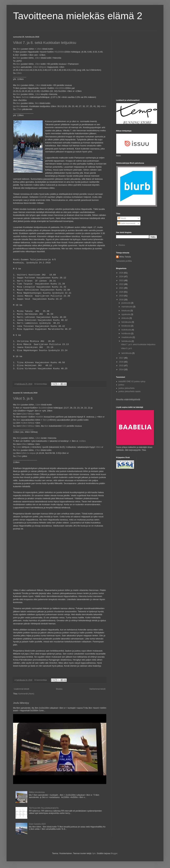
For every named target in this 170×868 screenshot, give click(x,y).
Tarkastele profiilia (124, 261)
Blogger (114, 853)
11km (38, 405)
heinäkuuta (127, 322)
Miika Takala (125, 257)
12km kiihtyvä (39, 67)
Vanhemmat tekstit (97, 689)
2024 (122, 277)
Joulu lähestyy (21, 703)
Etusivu (59, 689)
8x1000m (61, 88)
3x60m (40, 417)
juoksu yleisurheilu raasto (130, 391)
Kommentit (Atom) (26, 694)
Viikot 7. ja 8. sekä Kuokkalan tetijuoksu (45, 43)
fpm (94, 853)
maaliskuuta (127, 337)
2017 (122, 358)
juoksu (121, 385)
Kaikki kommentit (127, 223)
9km (37, 103)
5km (45, 420)
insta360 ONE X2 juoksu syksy (132, 381)
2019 (122, 296)
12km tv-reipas (28, 453)
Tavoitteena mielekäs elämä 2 (78, 16)
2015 (122, 366)
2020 (122, 292)
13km (38, 85)
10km (37, 58)
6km (18, 58)
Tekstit (122, 218)
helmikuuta (126, 341)
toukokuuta (127, 330)
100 (64, 426)
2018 (122, 300)
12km (37, 94)
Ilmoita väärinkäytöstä (128, 399)
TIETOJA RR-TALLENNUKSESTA (44, 808)
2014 (122, 370)
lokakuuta (126, 311)
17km (37, 450)
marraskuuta (127, 307)
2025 (122, 273)
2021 (122, 288)
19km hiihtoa (28, 426)
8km (19, 49)
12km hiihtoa (28, 414)
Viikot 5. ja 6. (23, 398)
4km (18, 106)
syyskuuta (126, 314)
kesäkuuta (126, 326)
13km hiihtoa (28, 423)
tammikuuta (127, 353)
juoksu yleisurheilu (127, 388)
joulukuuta (126, 303)
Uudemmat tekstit (21, 689)
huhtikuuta (126, 334)
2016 (122, 362)
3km (99, 447)
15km (39, 49)
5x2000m (60, 52)
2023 (122, 280)
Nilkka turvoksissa (37, 792)
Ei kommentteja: (41, 384)
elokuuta (125, 318)
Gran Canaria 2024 (37, 824)
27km (19, 109)
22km (19, 73)
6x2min (25, 97)
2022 (122, 284)
